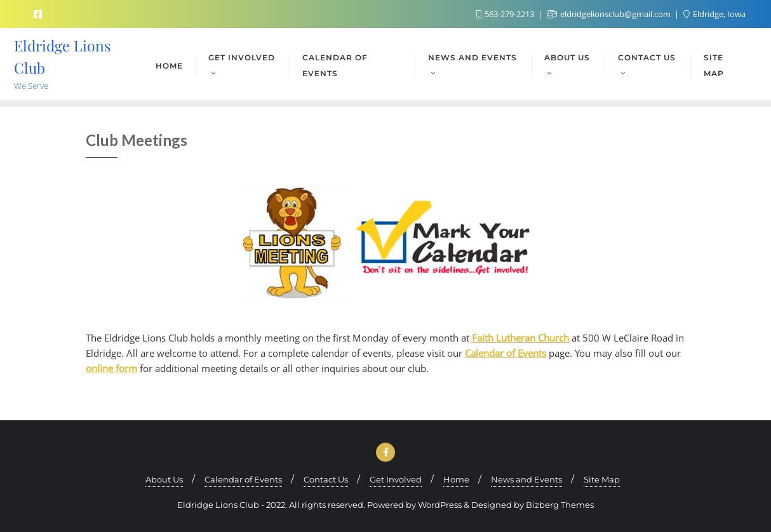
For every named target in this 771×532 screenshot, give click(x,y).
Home (456, 479)
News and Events (526, 479)
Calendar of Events (506, 353)
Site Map (602, 479)
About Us (164, 479)
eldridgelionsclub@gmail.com (610, 14)
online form (111, 368)
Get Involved (396, 479)
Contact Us (326, 479)
